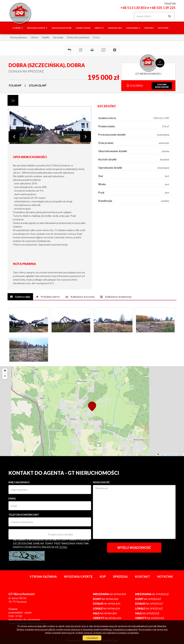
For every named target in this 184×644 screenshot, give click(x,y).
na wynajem (109, 594)
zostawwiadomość (162, 86)
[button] (92, 406)
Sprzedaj (120, 576)
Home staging (83, 28)
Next (86, 137)
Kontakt (149, 28)
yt (125, 16)
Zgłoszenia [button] (133, 28)
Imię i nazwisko (19, 482)
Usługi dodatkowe (62, 28)
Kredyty (99, 28)
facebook (111, 16)
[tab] (13, 100)
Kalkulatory (115, 28)
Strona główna (43, 576)
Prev (14, 137)
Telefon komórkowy (24, 515)
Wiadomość (101, 482)
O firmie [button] (18, 28)
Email (12, 498)
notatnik (163, 28)
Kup (103, 576)
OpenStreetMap (171, 455)
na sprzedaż (152, 594)
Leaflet (160, 455)
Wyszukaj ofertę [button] (37, 28)
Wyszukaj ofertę (78, 576)
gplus (118, 16)
